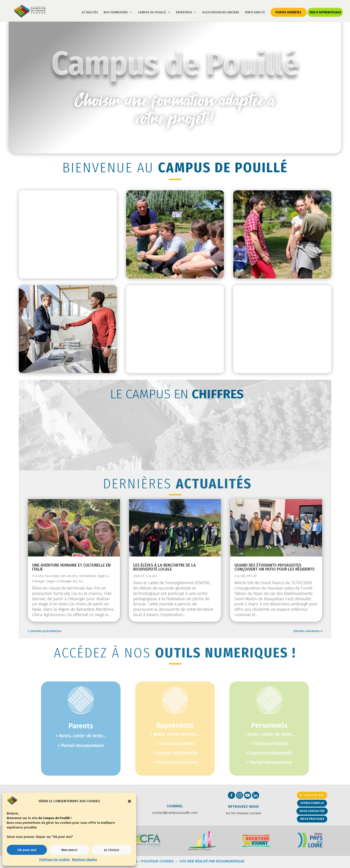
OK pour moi (27, 850)
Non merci (69, 850)
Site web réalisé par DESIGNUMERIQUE (212, 861)
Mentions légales (84, 860)
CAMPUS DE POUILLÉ (152, 12)
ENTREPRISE (184, 12)
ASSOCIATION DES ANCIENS (221, 12)
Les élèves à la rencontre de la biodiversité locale (165, 567)
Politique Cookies (158, 861)
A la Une (38, 576)
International (87, 576)
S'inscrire (312, 795)
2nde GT (139, 576)
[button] (129, 801)
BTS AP (252, 576)
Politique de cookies (54, 860)
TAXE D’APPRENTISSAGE (325, 12)
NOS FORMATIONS (116, 12)
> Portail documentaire (175, 762)
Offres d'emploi (312, 803)
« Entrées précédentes (45, 631)
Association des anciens (61, 576)
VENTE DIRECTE (255, 12)
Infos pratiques (312, 819)
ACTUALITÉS (90, 12)
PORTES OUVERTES (288, 12)
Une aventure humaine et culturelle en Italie (71, 567)
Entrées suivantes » (308, 631)
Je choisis (112, 850)
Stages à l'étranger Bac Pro (65, 581)
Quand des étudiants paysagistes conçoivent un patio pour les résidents (274, 567)
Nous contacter (312, 811)
